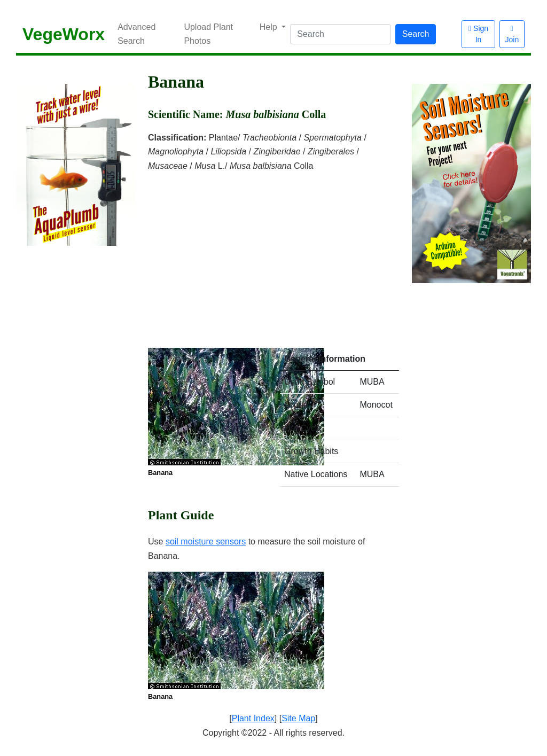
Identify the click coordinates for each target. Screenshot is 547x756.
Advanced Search (136, 34)
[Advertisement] (273, 253)
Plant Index (253, 718)
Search (416, 34)
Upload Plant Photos (208, 34)
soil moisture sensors (206, 541)
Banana (160, 473)
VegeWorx (64, 34)
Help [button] (269, 27)
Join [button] (512, 34)
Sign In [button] (478, 34)
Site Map (298, 718)
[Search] (341, 34)
